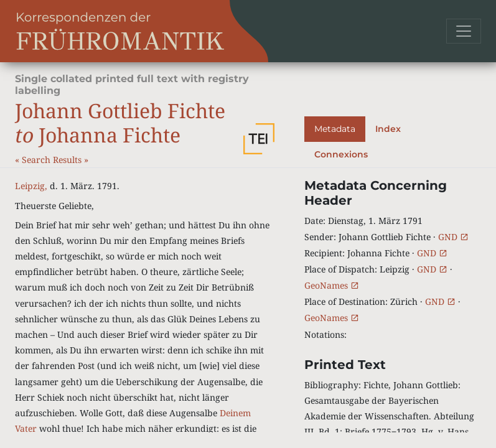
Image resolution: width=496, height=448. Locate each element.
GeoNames (332, 285)
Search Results (53, 160)
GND (453, 237)
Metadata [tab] (335, 129)
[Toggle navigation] (464, 31)
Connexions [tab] (341, 154)
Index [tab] (388, 129)
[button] (259, 139)
